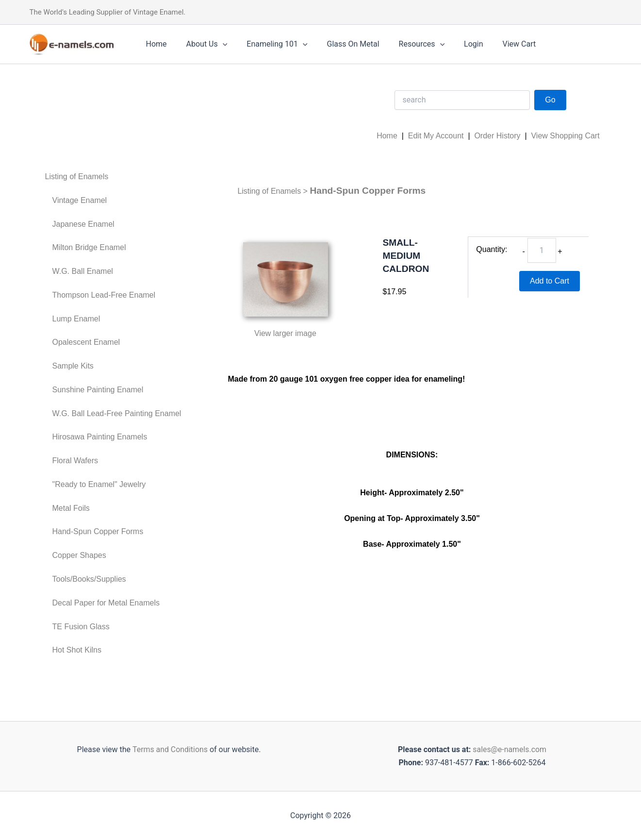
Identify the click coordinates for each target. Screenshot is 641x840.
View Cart (494, 44)
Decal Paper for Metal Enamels (106, 603)
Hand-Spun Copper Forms (98, 531)
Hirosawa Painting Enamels (100, 437)
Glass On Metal (340, 44)
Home (155, 44)
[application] (217, 44)
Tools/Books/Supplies (89, 579)
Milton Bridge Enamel (89, 247)
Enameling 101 (267, 44)
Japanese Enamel (83, 224)
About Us (201, 44)
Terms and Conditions (169, 749)
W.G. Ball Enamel (83, 271)
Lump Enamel (76, 319)
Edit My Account (436, 136)
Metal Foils (71, 508)
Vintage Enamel (80, 200)
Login (452, 44)
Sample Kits (73, 366)
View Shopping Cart (565, 136)
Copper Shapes (79, 555)
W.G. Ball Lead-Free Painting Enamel (117, 413)
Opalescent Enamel (86, 342)
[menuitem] (113, 177)
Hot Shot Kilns (77, 650)
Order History (497, 136)
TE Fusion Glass (81, 627)
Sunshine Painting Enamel (98, 390)
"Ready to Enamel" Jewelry (99, 484)
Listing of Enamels (77, 176)
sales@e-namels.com (510, 749)
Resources (404, 44)
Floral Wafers (75, 461)
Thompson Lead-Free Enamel (104, 295)
